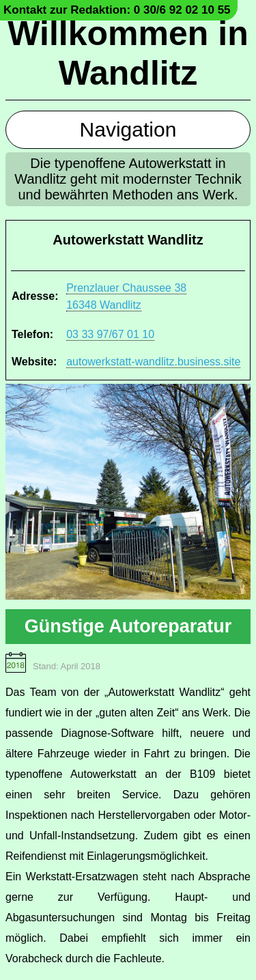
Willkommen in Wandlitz (128, 53)
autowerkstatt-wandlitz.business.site (153, 362)
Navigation (128, 129)
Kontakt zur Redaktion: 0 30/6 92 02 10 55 (117, 10)
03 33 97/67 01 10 (110, 334)
